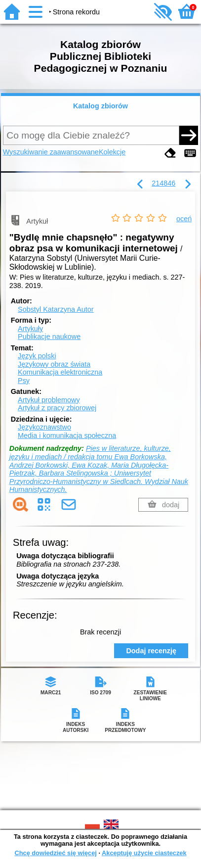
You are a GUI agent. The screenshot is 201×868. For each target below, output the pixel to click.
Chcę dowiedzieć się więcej (55, 853)
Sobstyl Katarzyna (56, 309)
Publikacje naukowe (49, 337)
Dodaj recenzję (151, 651)
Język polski (37, 356)
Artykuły (30, 329)
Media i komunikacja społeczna (67, 435)
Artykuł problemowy (49, 400)
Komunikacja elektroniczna (60, 372)
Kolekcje (112, 152)
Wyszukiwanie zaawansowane (51, 152)
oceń (184, 219)
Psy (24, 381)
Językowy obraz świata (54, 364)
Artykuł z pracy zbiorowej (57, 408)
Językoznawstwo (44, 427)
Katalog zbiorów (100, 106)
